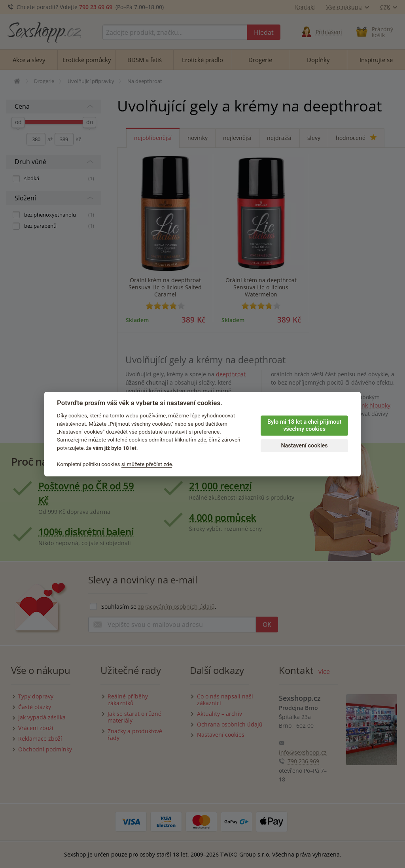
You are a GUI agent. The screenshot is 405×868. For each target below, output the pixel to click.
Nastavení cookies (304, 446)
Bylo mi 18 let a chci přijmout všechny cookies (304, 426)
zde (202, 440)
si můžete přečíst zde (147, 464)
